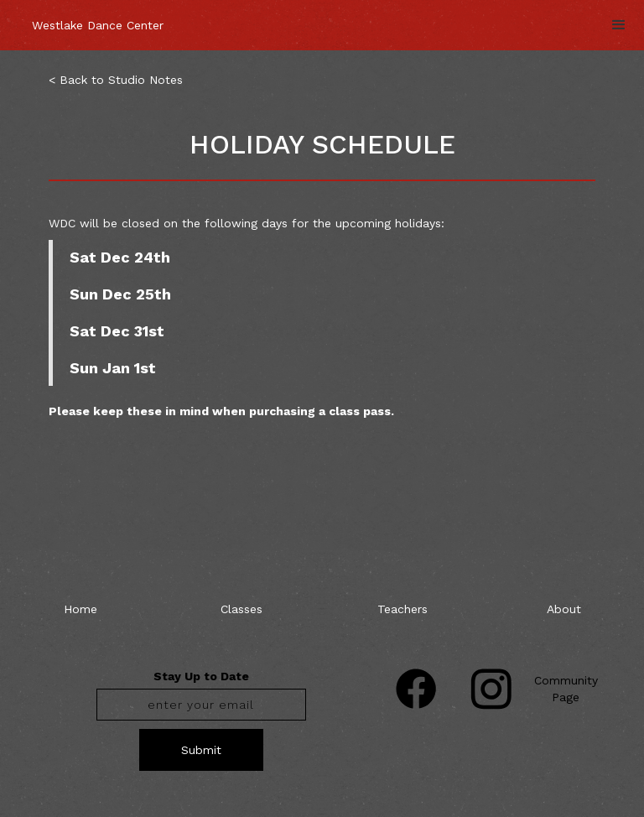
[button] (619, 25)
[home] (98, 17)
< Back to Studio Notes (116, 80)
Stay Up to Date (201, 676)
